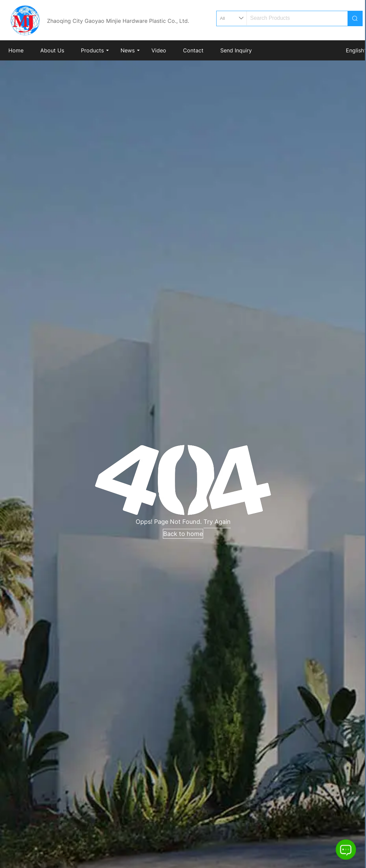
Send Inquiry (236, 50)
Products (92, 50)
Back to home (183, 534)
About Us (52, 50)
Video (159, 50)
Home (16, 50)
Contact (193, 50)
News (128, 50)
